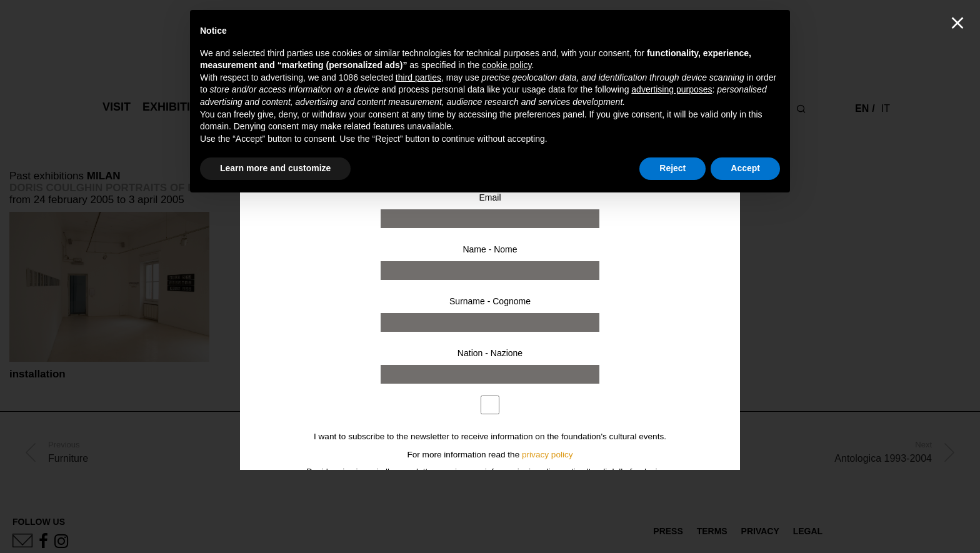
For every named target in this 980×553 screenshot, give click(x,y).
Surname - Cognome (490, 301)
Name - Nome (490, 249)
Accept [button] (745, 168)
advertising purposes (672, 89)
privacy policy (547, 455)
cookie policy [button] (507, 65)
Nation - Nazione (490, 353)
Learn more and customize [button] (275, 168)
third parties (418, 77)
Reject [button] (672, 168)
